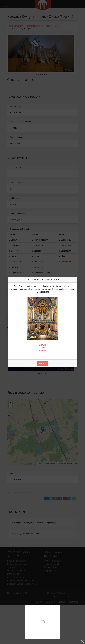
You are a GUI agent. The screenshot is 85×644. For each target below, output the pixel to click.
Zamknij (42, 363)
